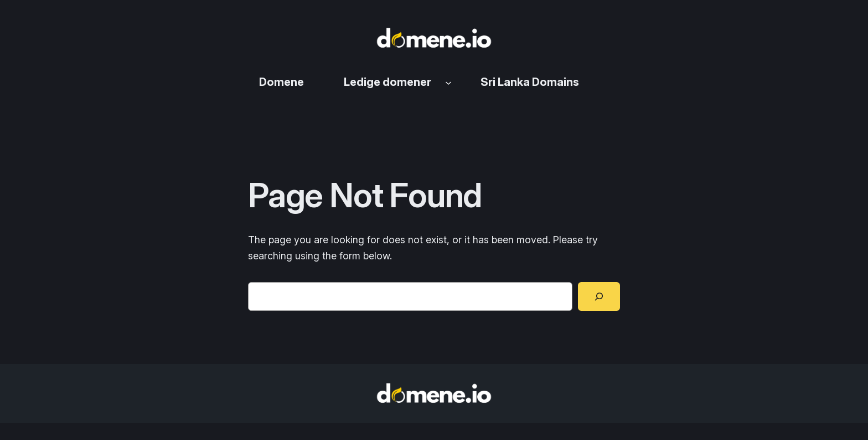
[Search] (599, 296)
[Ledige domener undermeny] (448, 82)
